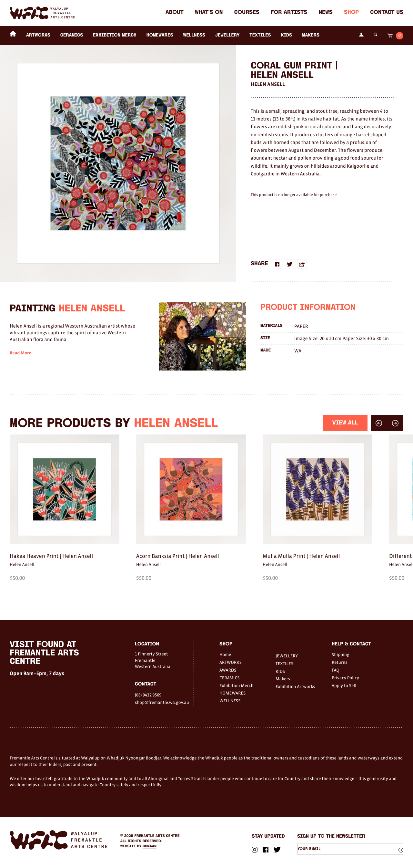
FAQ (336, 670)
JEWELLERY (227, 35)
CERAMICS (72, 35)
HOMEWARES (160, 35)
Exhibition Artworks (295, 686)
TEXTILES (260, 35)
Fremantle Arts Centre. (158, 836)
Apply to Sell (344, 685)
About (175, 13)
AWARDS (228, 670)
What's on (209, 13)
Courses (247, 13)
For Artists (289, 13)
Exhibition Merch (115, 35)
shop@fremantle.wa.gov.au (162, 702)
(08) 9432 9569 (148, 695)
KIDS (287, 35)
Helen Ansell (268, 84)
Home (225, 654)
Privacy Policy (345, 678)
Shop (351, 13)
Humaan (150, 846)
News (326, 13)
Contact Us (387, 13)
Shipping (341, 654)
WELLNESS (194, 35)
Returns (340, 662)
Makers (311, 35)
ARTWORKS (38, 35)
